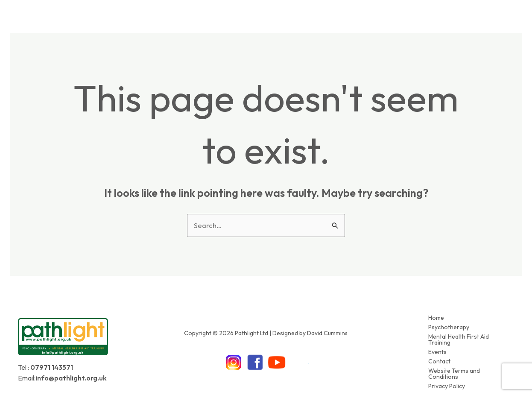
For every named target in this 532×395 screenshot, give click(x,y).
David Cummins (327, 330)
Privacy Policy (447, 380)
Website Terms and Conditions (454, 369)
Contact (439, 357)
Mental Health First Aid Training (459, 337)
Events (437, 349)
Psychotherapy (449, 326)
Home (436, 317)
